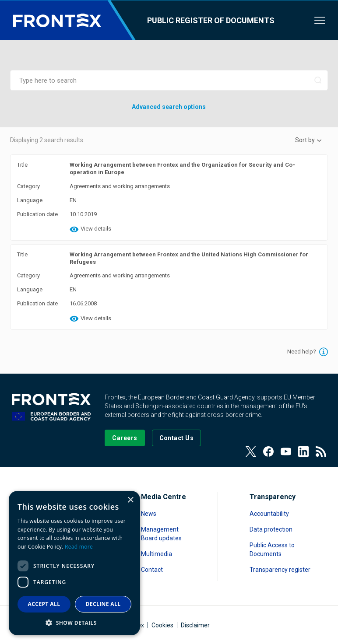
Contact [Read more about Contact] (152, 570)
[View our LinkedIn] (303, 451)
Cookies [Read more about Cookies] (162, 625)
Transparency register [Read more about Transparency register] (280, 570)
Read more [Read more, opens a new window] (79, 547)
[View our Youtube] (286, 451)
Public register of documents (211, 20)
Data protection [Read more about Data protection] (271, 529)
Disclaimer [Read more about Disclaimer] (195, 625)
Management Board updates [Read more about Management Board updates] (161, 534)
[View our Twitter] (251, 451)
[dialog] (74, 563)
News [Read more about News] (149, 514)
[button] (74, 622)
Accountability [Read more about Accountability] (269, 514)
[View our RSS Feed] (321, 451)
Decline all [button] (103, 604)
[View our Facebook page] (268, 451)
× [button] (130, 500)
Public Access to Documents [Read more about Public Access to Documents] (272, 549)
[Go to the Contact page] (177, 438)
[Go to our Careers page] (125, 438)
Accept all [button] (44, 604)
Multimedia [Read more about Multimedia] (157, 554)
